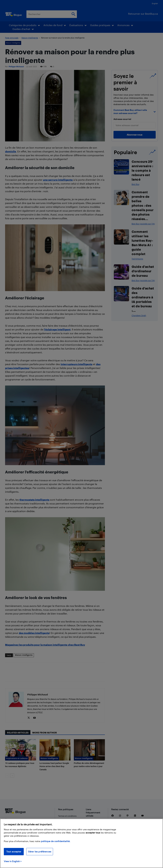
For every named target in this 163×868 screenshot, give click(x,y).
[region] (81, 843)
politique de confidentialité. (56, 841)
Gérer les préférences (40, 852)
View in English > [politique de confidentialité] (13, 861)
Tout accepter (14, 852)
